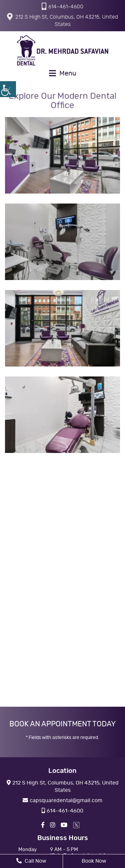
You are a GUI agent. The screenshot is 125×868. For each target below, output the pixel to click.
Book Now (94, 861)
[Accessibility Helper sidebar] (8, 89)
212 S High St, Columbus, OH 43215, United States (62, 20)
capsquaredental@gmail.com (62, 801)
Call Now (31, 861)
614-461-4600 (62, 6)
